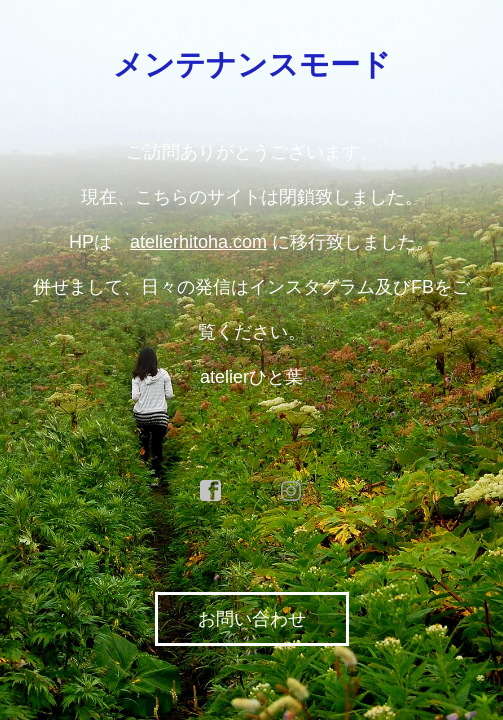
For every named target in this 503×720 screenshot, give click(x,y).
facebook (211, 491)
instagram (292, 491)
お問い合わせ (252, 619)
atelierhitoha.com (198, 242)
